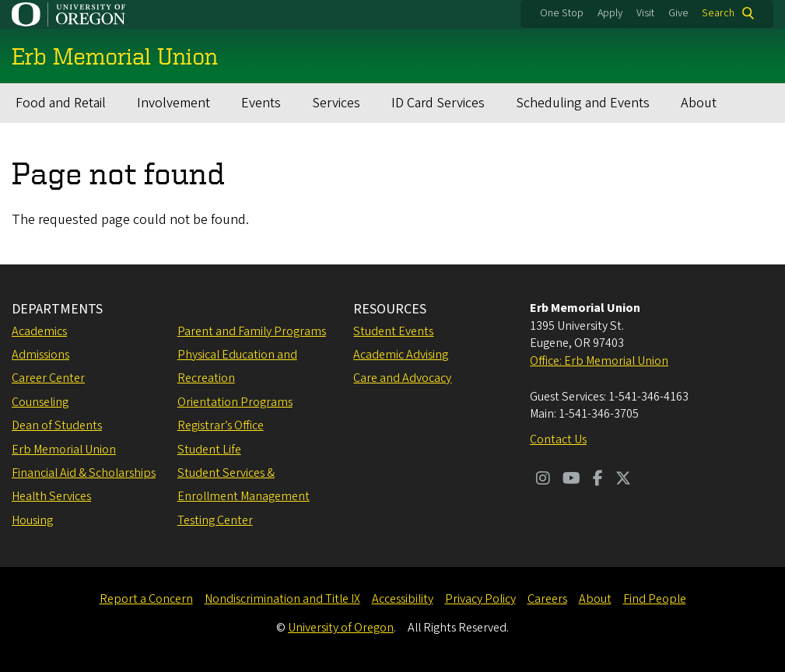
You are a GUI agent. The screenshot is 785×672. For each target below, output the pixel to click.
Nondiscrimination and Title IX (282, 599)
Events (261, 103)
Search (718, 13)
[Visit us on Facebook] (598, 480)
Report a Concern (146, 599)
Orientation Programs (235, 402)
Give (678, 13)
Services (336, 103)
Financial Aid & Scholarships (84, 473)
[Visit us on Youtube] (571, 480)
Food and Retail (61, 103)
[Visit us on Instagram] (543, 480)
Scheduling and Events (583, 103)
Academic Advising (401, 355)
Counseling (40, 402)
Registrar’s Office (221, 425)
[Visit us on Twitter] (623, 480)
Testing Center (215, 520)
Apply (610, 13)
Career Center (48, 378)
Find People (655, 599)
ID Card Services (438, 103)
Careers (547, 599)
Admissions (40, 355)
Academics (39, 331)
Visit (645, 13)
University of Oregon (341, 628)
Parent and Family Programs (252, 331)
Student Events (393, 331)
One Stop (562, 13)
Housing (32, 520)
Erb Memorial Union (64, 450)
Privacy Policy (480, 599)
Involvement (173, 103)
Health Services (51, 496)
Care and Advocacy (402, 378)
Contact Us (558, 439)
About (699, 103)
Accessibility (403, 599)
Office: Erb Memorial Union (599, 361)
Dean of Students (57, 425)
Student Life (209, 450)
